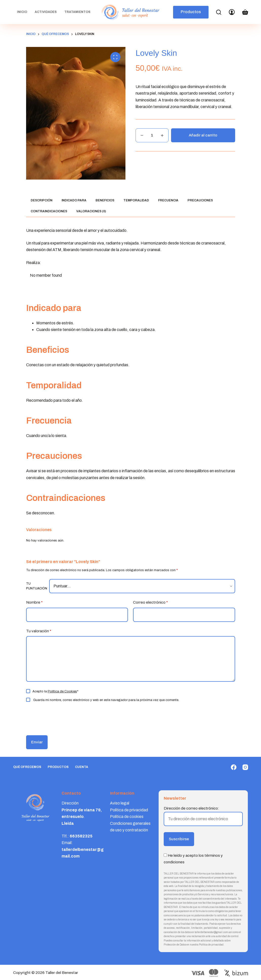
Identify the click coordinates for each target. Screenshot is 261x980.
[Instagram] (245, 767)
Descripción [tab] (42, 200)
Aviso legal (120, 803)
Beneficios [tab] (105, 200)
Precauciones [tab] (200, 200)
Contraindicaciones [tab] (49, 211)
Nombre (34, 602)
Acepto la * (55, 691)
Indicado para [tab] (74, 200)
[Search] (219, 12)
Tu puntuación (37, 586)
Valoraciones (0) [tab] (91, 211)
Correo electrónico (150, 602)
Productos (191, 12)
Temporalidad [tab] (136, 200)
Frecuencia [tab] (168, 200)
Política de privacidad (129, 810)
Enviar (37, 742)
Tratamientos (77, 12)
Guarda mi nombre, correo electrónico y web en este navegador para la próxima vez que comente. (106, 700)
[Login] (232, 12)
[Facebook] (234, 767)
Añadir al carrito (203, 135)
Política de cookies (127, 817)
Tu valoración (39, 631)
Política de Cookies (62, 691)
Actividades (46, 12)
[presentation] (61, 718)
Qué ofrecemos (27, 767)
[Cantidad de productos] (152, 135)
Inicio (22, 12)
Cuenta (82, 767)
